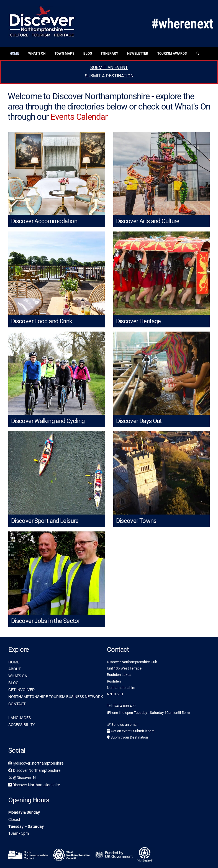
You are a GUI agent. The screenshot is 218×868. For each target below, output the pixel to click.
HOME (14, 662)
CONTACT (17, 704)
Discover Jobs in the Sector (45, 621)
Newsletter (138, 54)
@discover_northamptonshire (36, 763)
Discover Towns (136, 521)
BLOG (13, 683)
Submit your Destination (127, 737)
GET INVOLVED (21, 690)
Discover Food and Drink (42, 321)
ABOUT (15, 669)
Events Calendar (79, 117)
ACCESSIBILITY (22, 725)
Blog (88, 54)
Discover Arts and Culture (148, 221)
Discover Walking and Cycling (48, 421)
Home (14, 54)
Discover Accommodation (44, 221)
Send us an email (123, 725)
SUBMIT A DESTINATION (109, 76)
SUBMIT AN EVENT (109, 68)
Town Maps (64, 54)
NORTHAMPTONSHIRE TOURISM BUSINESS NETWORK (56, 697)
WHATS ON (18, 676)
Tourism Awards (172, 54)
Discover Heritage (139, 321)
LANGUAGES (20, 718)
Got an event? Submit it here (131, 731)
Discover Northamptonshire (34, 770)
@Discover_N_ (23, 778)
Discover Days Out (139, 421)
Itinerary (110, 54)
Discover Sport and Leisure (45, 521)
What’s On (37, 54)
